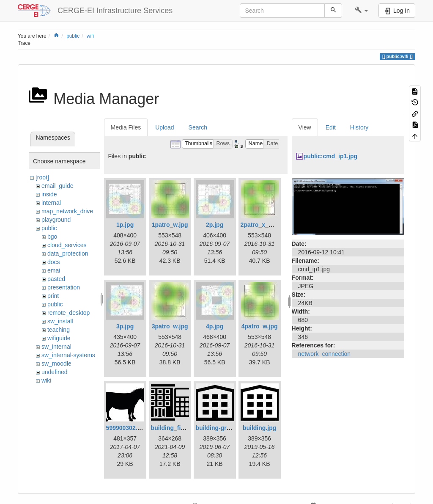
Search (198, 127)
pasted (56, 279)
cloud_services (67, 245)
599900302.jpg (126, 428)
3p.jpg (125, 326)
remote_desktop (69, 313)
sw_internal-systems (68, 355)
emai (54, 270)
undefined (55, 372)
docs (54, 262)
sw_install (60, 321)
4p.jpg (215, 326)
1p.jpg (125, 225)
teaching (59, 330)
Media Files (126, 127)
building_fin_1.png (177, 428)
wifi (90, 36)
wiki (46, 380)
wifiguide (59, 338)
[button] (361, 11)
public (73, 36)
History (359, 127)
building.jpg (259, 428)
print (53, 296)
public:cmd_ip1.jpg (331, 156)
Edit (331, 127)
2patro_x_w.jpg (262, 225)
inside (49, 194)
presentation (64, 287)
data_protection (68, 253)
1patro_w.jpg (170, 225)
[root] (42, 177)
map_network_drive (67, 211)
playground (56, 220)
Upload (164, 127)
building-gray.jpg (220, 428)
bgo (52, 237)
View (305, 127)
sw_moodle (56, 364)
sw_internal (56, 347)
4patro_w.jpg (260, 326)
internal (51, 203)
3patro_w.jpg (170, 326)
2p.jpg (215, 225)
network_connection (325, 354)
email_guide (58, 186)
